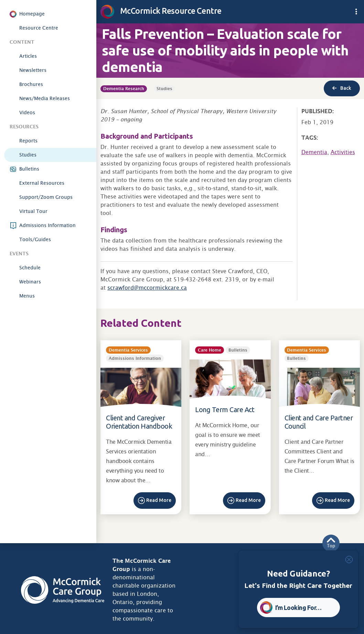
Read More (159, 500)
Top (331, 543)
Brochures (31, 84)
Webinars (30, 282)
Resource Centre (39, 28)
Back (342, 88)
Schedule (30, 268)
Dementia (314, 152)
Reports (28, 141)
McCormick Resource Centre (161, 11)
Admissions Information (47, 225)
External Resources (42, 183)
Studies (28, 155)
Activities (343, 152)
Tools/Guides (35, 239)
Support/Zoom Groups (46, 197)
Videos (27, 112)
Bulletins (29, 169)
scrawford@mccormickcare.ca (147, 288)
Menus (27, 296)
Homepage (32, 14)
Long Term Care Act (225, 410)
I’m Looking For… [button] (298, 608)
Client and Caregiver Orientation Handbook (139, 422)
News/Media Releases (45, 98)
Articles (28, 56)
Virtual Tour (33, 211)
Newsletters (33, 70)
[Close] (349, 560)
